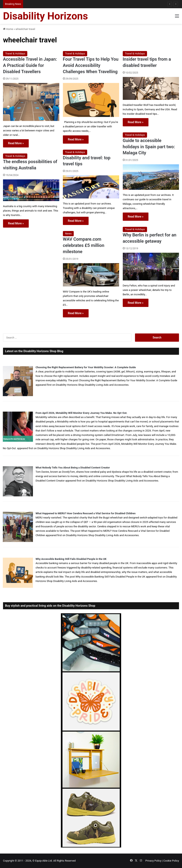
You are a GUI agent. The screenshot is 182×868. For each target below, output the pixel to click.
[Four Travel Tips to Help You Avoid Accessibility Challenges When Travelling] (91, 100)
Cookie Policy (171, 861)
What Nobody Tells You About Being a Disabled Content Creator (73, 468)
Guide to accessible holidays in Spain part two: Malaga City (149, 147)
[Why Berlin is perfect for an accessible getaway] (151, 267)
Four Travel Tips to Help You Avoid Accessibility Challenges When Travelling (91, 65)
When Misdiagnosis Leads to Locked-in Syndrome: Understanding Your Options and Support (75, 4)
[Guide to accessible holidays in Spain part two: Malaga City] (151, 177)
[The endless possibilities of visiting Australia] (31, 190)
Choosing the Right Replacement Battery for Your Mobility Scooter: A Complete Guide (86, 367)
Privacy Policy (153, 861)
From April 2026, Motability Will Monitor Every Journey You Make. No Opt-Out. (81, 413)
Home (8, 29)
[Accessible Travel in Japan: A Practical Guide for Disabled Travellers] (31, 102)
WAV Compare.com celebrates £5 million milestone (84, 245)
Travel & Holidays (15, 54)
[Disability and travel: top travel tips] (91, 187)
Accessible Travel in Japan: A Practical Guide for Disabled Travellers (30, 65)
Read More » (16, 143)
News (68, 234)
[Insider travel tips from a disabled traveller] (151, 88)
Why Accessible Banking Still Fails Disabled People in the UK (71, 559)
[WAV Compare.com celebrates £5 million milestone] (91, 275)
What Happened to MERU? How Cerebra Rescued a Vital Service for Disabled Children (86, 513)
